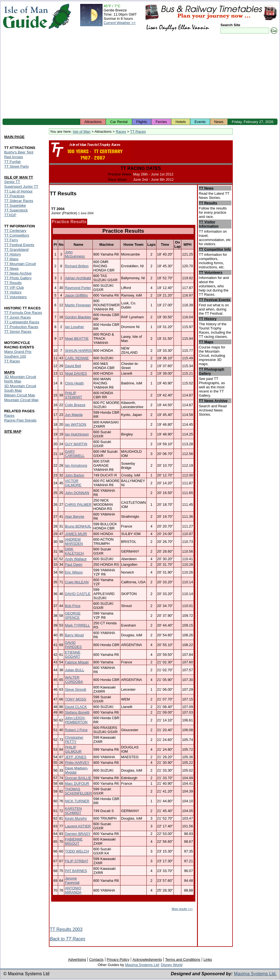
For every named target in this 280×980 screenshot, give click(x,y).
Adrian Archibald (78, 278)
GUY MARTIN (76, 444)
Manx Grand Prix (18, 352)
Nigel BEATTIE (77, 339)
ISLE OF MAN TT (19, 177)
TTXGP (10, 215)
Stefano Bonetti (77, 712)
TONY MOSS (75, 699)
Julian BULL (74, 670)
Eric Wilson (74, 572)
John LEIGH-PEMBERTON (76, 720)
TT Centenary (15, 231)
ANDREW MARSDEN (74, 541)
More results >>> (182, 909)
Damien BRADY (78, 834)
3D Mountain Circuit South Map (20, 388)
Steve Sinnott (75, 689)
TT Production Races (21, 327)
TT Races (138, 132)
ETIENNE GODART (73, 654)
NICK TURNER (77, 801)
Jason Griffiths (76, 295)
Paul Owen (74, 564)
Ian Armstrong (76, 465)
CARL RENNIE (77, 358)
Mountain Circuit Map (21, 400)
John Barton (74, 475)
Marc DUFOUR (77, 783)
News (219, 122)
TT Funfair (13, 162)
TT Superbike (15, 205)
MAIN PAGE (14, 137)
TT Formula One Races (23, 313)
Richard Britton (77, 266)
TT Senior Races (18, 332)
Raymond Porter (78, 288)
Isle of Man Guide (25, 16)
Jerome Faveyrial (72, 880)
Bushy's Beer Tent (19, 152)
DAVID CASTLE (78, 594)
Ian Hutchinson (77, 434)
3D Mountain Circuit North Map (20, 379)
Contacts (96, 959)
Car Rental (119, 122)
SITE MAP (13, 431)
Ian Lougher (74, 327)
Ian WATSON (75, 424)
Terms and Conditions (183, 959)
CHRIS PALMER (78, 505)
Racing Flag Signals (20, 420)
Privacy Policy (118, 959)
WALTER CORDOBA (74, 680)
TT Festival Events (19, 245)
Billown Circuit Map (20, 395)
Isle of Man (82, 132)
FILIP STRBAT (76, 861)
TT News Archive (18, 273)
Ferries (161, 122)
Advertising (77, 959)
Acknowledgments (147, 959)
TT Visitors (13, 292)
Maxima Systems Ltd (142, 965)
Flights (142, 122)
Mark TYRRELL (77, 625)
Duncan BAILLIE (78, 778)
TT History (13, 254)
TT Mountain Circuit (20, 264)
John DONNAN (77, 493)
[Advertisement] (140, 77)
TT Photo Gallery (18, 278)
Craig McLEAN (77, 582)
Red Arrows (14, 157)
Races (121, 132)
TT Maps (11, 259)
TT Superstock (16, 210)
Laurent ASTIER (78, 826)
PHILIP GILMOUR (73, 749)
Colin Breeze (75, 405)
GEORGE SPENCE (73, 615)
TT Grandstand (16, 250)
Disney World (172, 965)
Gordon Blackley (78, 317)
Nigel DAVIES (76, 373)
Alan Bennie (74, 517)
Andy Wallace (76, 559)
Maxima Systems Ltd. (255, 974)
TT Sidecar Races (19, 201)
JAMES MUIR (76, 534)
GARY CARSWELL (75, 454)
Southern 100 (15, 356)
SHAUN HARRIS (78, 351)
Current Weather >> (120, 23)
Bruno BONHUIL (78, 526)
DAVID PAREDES (73, 645)
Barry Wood (74, 635)
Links (208, 959)
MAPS (10, 372)
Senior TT (12, 182)
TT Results (13, 283)
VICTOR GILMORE (73, 483)
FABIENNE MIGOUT (74, 841)
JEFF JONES (76, 757)
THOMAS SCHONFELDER (78, 791)
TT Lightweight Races (22, 322)
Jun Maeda (74, 415)
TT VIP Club (14, 287)
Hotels (181, 122)
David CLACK (76, 707)
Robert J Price (76, 730)
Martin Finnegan (78, 305)
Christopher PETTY (74, 740)
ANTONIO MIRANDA (73, 890)
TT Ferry (11, 240)
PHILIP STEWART (73, 395)
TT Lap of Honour (18, 191)
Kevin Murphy (76, 818)
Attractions (93, 122)
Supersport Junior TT (21, 186)
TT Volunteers (16, 297)
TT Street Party (16, 166)
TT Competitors (17, 235)
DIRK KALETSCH (74, 551)
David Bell (73, 366)
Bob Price (73, 606)
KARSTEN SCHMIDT (73, 811)
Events (200, 122)
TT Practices (14, 196)
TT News (11, 269)
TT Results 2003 (66, 929)
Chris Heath (74, 383)
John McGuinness (75, 254)
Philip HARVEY (77, 763)
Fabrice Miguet (77, 662)
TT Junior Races (17, 317)
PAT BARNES (76, 871)
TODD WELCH (77, 851)
